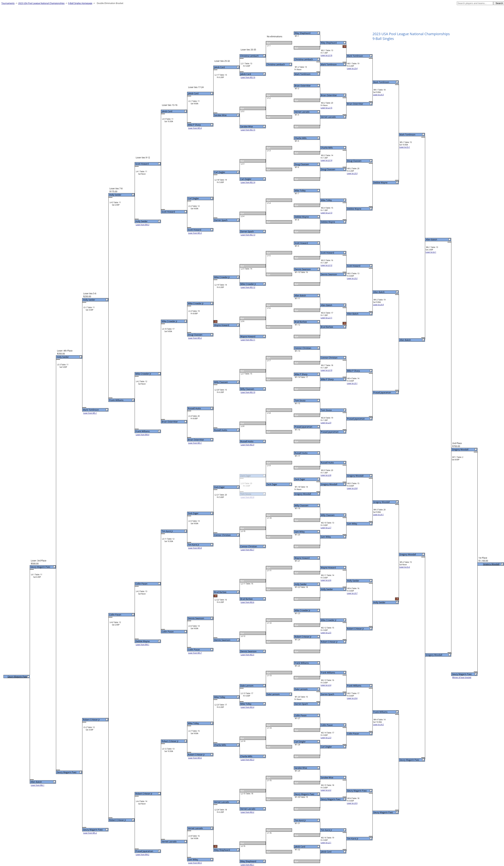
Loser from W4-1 (143, 645)
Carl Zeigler (300, 742)
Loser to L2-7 (326, 528)
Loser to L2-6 (326, 580)
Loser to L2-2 (326, 790)
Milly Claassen (301, 506)
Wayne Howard (302, 558)
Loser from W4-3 (143, 225)
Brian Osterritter (303, 86)
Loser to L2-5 (326, 633)
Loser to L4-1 (378, 515)
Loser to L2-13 (326, 213)
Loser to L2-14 (326, 160)
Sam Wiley (300, 532)
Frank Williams (302, 663)
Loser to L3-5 (352, 803)
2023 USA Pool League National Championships (41, 3)
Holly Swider (301, 584)
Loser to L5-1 (405, 147)
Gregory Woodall (303, 494)
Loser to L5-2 (405, 567)
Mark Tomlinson (303, 74)
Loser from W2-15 (248, 130)
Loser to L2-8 (326, 475)
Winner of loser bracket (462, 677)
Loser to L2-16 (326, 55)
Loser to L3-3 (352, 173)
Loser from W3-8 (195, 548)
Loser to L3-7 (352, 593)
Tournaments (8, 3)
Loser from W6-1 (38, 785)
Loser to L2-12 (326, 265)
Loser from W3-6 (195, 758)
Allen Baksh (300, 296)
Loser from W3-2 (195, 338)
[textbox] (475, 3)
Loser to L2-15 (326, 108)
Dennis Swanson (303, 269)
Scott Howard (301, 243)
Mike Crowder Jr (302, 610)
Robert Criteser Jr (303, 637)
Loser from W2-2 (247, 812)
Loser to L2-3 (326, 738)
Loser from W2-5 (247, 655)
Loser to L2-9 (326, 423)
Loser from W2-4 (247, 707)
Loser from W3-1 (195, 443)
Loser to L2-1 (326, 843)
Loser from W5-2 (90, 833)
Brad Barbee (301, 322)
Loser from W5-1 (90, 413)
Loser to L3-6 (352, 698)
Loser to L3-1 (352, 383)
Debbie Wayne (302, 217)
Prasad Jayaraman (304, 427)
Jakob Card (300, 847)
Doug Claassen (302, 164)
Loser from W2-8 (247, 497)
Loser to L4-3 (378, 95)
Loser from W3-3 (195, 233)
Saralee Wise (301, 768)
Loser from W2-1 (247, 865)
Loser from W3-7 (195, 653)
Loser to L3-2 (352, 278)
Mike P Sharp (301, 374)
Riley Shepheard (303, 33)
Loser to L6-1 (431, 252)
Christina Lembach (304, 59)
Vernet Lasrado (302, 112)
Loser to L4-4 (378, 305)
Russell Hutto (301, 453)
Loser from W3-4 (195, 128)
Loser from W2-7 (247, 550)
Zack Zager (300, 479)
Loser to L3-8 (352, 488)
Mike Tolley (300, 191)
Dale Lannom (301, 689)
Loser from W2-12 (248, 287)
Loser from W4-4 (143, 435)
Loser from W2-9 (247, 445)
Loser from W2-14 (248, 182)
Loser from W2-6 (247, 602)
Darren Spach (301, 704)
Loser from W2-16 (248, 77)
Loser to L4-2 (378, 724)
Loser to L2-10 (326, 370)
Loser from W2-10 (248, 392)
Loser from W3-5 (195, 863)
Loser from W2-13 (248, 235)
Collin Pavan (301, 715)
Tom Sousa (300, 401)
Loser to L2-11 (326, 318)
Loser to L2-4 (326, 685)
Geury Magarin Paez (304, 794)
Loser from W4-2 (143, 854)
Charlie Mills (301, 138)
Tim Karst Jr (300, 820)
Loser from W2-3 (247, 760)
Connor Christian (303, 348)
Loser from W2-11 (248, 340)
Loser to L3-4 (352, 68)
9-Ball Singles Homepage (80, 3)
